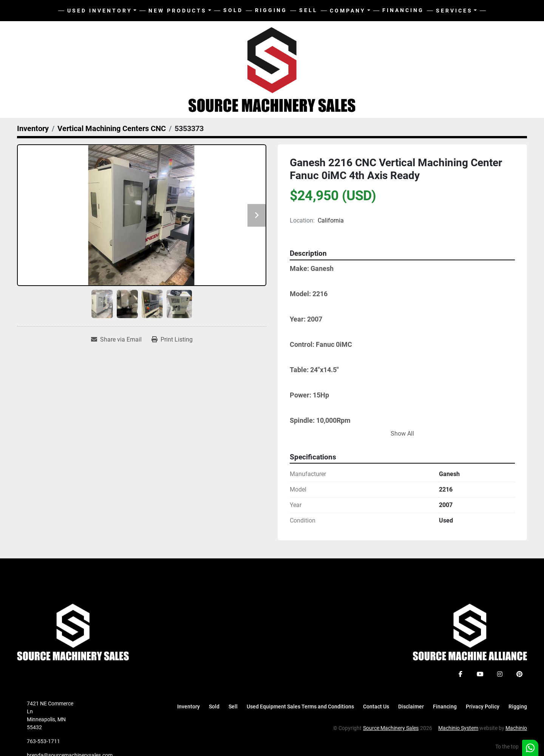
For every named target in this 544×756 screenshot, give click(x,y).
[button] (180, 11)
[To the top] (511, 747)
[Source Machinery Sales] (73, 632)
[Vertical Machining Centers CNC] (112, 128)
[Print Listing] (172, 340)
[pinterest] (519, 674)
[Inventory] (33, 128)
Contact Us (376, 707)
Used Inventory (100, 11)
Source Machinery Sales (391, 728)
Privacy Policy (483, 707)
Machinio (516, 728)
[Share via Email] (116, 340)
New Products (178, 11)
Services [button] (454, 11)
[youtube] (480, 674)
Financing (403, 10)
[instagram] (500, 674)
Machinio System (458, 728)
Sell (308, 10)
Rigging (271, 10)
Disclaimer (411, 707)
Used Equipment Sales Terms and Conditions (300, 707)
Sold (233, 10)
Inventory (189, 707)
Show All (402, 434)
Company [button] (348, 11)
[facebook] (461, 674)
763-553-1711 (43, 741)
